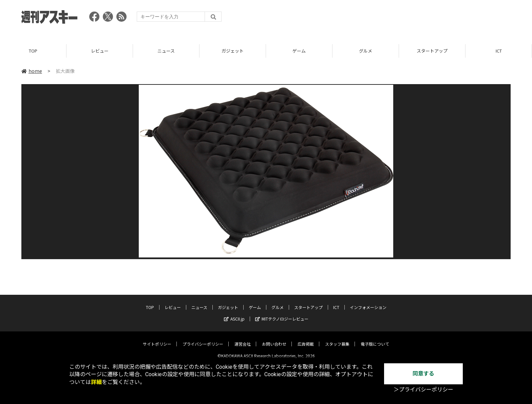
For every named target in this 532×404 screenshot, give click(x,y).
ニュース (166, 51)
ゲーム (299, 51)
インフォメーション (368, 302)
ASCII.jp (234, 314)
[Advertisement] (387, 19)
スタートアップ (432, 51)
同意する (423, 374)
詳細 (96, 382)
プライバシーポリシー (203, 339)
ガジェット (233, 51)
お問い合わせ (274, 339)
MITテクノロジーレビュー (282, 314)
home (32, 71)
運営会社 (243, 339)
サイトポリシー (157, 339)
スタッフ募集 (337, 339)
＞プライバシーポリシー (423, 390)
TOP (33, 51)
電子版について (375, 339)
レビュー (100, 51)
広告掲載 (306, 339)
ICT (499, 51)
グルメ (366, 51)
